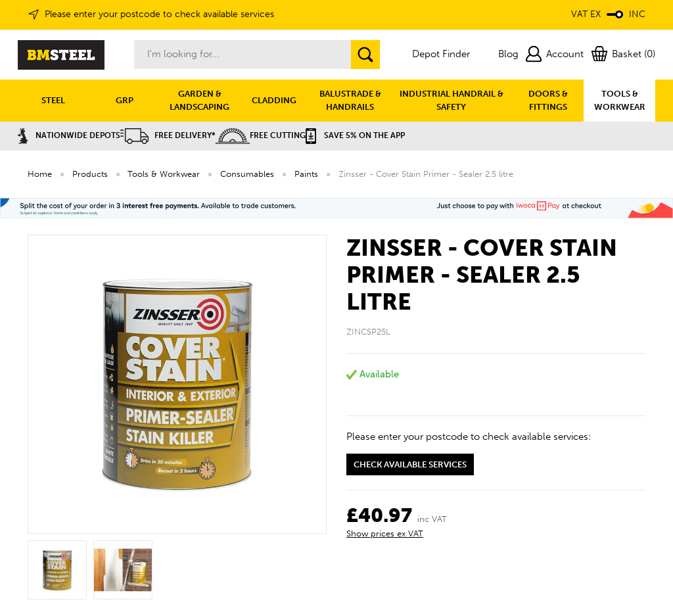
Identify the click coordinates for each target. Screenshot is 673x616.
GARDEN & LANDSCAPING (199, 100)
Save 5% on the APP (355, 135)
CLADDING (274, 100)
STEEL (53, 100)
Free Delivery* (168, 135)
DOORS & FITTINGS (548, 100)
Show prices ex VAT (385, 533)
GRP (125, 100)
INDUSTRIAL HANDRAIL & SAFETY (452, 100)
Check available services (410, 464)
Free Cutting (261, 135)
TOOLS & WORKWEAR (620, 100)
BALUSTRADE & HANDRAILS (350, 100)
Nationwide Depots (69, 135)
